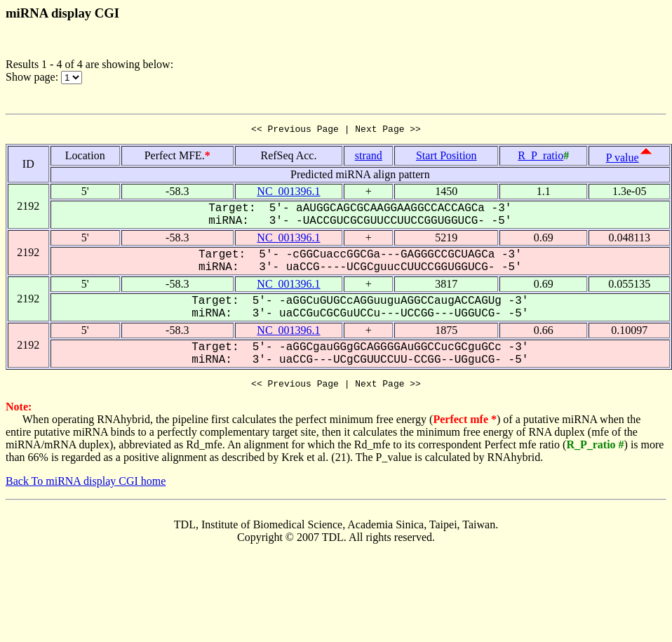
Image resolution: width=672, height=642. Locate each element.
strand (369, 158)
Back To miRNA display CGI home (86, 485)
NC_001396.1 (288, 193)
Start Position (446, 158)
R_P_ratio (540, 158)
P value (623, 160)
